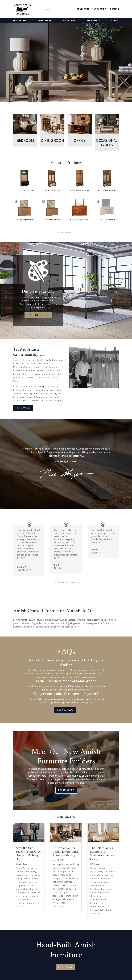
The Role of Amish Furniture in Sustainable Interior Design (102, 853)
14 (78, 804)
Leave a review (72, 583)
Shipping (114, 9)
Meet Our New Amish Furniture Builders (66, 756)
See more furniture (66, 233)
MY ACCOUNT (99, 9)
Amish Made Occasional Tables (66, 58)
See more (58, 583)
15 (80, 804)
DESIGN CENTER (93, 21)
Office (80, 140)
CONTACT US (83, 9)
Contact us (44, 702)
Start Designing (38, 315)
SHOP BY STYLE (68, 21)
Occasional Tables (107, 143)
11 (71, 804)
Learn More (66, 790)
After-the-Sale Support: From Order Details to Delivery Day (29, 853)
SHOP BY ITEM (20, 21)
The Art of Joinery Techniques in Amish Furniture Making (66, 852)
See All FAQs (65, 710)
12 (74, 804)
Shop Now (65, 967)
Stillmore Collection (66, 81)
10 (69, 804)
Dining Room (52, 140)
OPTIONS (114, 21)
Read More (23, 408)
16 (82, 804)
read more (21, 906)
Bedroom (25, 140)
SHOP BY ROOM (44, 21)
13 (76, 804)
